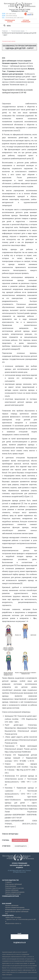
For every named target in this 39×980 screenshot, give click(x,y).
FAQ (6, 914)
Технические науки (9, 41)
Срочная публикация (26, 21)
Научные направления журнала (15, 892)
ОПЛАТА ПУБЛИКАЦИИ (19, 863)
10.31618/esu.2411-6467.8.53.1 (15, 18)
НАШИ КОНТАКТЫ (8, 916)
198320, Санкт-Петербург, (13, 917)
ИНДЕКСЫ (19, 867)
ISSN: (4, 14)
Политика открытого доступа (14, 888)
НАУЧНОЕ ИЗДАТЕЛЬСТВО (10, 880)
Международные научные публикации (17, 909)
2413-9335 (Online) (11, 16)
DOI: (4, 18)
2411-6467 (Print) (11, 14)
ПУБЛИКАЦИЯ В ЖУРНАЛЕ (10, 896)
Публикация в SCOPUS (10, 21)
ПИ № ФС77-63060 (24, 10)
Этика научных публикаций (13, 884)
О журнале (8, 882)
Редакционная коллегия (13, 894)
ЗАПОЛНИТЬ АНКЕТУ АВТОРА (20, 865)
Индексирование (11, 886)
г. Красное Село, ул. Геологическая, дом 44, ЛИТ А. (21, 920)
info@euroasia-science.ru (13, 924)
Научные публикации (12, 890)
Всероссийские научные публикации (17, 912)
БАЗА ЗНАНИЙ (7, 904)
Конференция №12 (21, 846)
